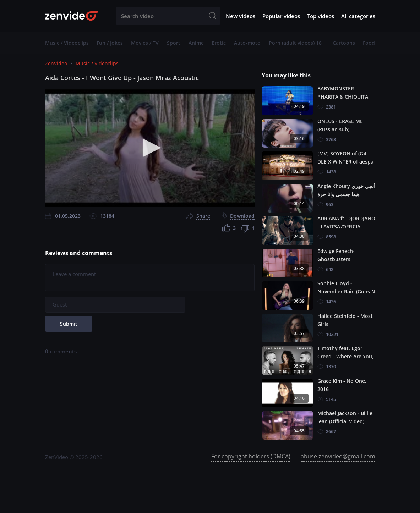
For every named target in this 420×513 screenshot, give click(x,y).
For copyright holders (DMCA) (251, 456)
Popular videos (281, 16)
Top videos (321, 16)
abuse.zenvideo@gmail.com (338, 456)
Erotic (219, 43)
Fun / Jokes (110, 43)
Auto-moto (247, 43)
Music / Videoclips (67, 43)
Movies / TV (145, 43)
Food (369, 43)
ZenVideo (56, 63)
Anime (196, 43)
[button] (150, 148)
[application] (150, 148)
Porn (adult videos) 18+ (297, 43)
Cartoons (344, 43)
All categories (358, 16)
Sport (174, 43)
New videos (241, 16)
